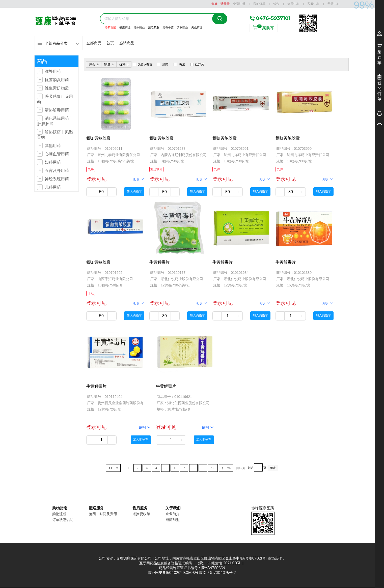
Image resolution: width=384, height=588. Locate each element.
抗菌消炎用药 (57, 80)
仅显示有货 (145, 64)
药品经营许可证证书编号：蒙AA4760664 (192, 568)
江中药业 (139, 27)
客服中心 (313, 4)
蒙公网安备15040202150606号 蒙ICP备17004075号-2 (192, 573)
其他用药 (53, 146)
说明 (138, 179)
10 (213, 468)
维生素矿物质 (57, 88)
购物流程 (59, 514)
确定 (273, 468)
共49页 (240, 468)
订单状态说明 (63, 520)
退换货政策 (141, 514)
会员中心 (293, 4)
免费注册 (239, 4)
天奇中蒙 (168, 27)
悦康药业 (125, 27)
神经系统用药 (57, 179)
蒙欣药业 (154, 27)
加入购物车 (134, 191)
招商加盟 (173, 520)
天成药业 (197, 27)
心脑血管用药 (57, 154)
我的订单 (259, 4)
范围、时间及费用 (103, 514)
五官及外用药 (57, 171)
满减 (182, 64)
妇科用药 (53, 162)
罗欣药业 (182, 27)
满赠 (165, 64)
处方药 (200, 64)
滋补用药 (53, 71)
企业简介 (173, 514)
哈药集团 (111, 27)
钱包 (276, 4)
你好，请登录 (221, 4)
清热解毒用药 (57, 110)
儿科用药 (53, 187)
